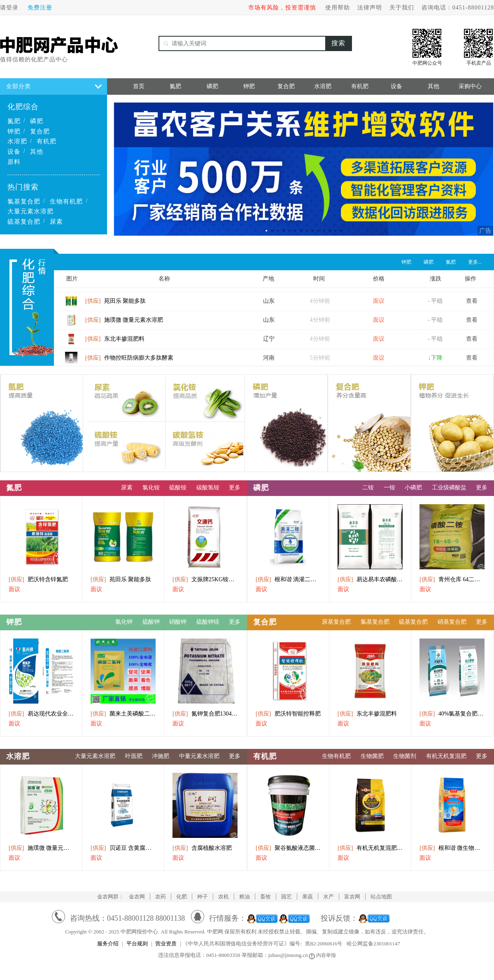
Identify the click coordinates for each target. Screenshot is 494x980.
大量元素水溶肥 (30, 211)
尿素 (56, 222)
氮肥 (14, 121)
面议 (14, 589)
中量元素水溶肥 (199, 756)
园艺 (287, 897)
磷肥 (37, 121)
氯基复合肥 (24, 201)
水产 (329, 897)
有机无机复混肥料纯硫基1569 (370, 848)
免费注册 (40, 8)
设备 (14, 152)
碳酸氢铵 (208, 488)
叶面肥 (134, 756)
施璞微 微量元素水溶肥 (124, 323)
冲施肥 (161, 756)
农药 (161, 897)
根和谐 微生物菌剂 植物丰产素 (452, 848)
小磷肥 (413, 488)
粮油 (245, 897)
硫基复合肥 (24, 222)
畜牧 (266, 897)
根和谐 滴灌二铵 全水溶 (288, 579)
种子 (203, 897)
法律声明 (370, 8)
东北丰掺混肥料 (115, 342)
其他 (37, 152)
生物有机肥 (66, 201)
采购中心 (470, 86)
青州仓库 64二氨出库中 (452, 579)
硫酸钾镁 (208, 622)
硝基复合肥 (452, 622)
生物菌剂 (405, 756)
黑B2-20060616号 (324, 944)
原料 (14, 162)
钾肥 (14, 131)
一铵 (389, 488)
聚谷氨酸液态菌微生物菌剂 (288, 848)
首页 (139, 86)
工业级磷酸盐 (449, 488)
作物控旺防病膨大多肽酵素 (129, 361)
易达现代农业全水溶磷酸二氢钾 (41, 714)
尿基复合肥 (336, 622)
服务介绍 (108, 944)
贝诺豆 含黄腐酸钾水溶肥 (123, 848)
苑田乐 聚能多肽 (115, 304)
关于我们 (402, 8)
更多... (475, 262)
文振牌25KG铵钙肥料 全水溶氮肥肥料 (205, 579)
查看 (472, 304)
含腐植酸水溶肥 (202, 848)
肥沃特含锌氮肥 (38, 579)
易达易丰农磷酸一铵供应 (370, 579)
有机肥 (47, 141)
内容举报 (323, 955)
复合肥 (40, 131)
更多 (235, 488)
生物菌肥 (372, 756)
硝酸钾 (178, 622)
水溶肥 (17, 141)
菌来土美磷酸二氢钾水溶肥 (123, 714)
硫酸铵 (178, 488)
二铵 (368, 488)
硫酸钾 (151, 622)
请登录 (9, 8)
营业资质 (166, 944)
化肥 (182, 897)
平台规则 (137, 944)
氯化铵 (151, 488)
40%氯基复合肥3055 (452, 714)
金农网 (137, 897)
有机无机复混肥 (446, 756)
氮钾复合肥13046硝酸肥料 (205, 714)
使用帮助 (338, 8)
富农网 (352, 897)
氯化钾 (124, 622)
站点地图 (381, 897)
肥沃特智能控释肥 (288, 714)
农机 (224, 897)
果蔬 (308, 897)
